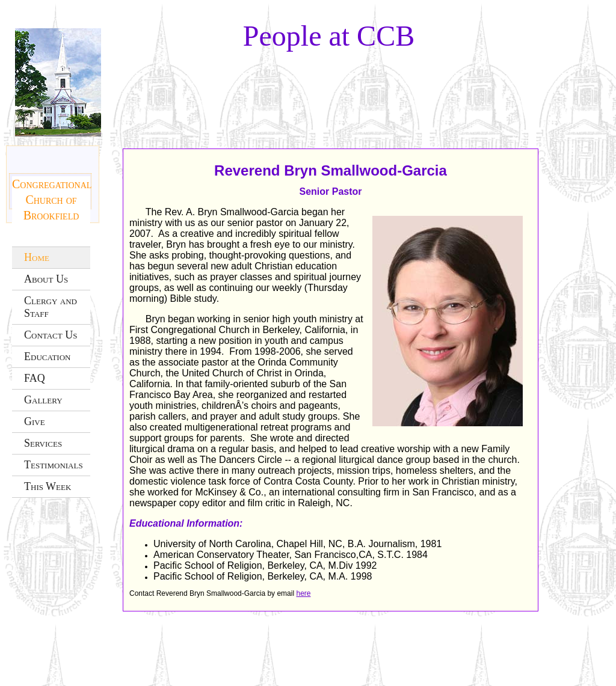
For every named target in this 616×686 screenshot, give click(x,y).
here (303, 593)
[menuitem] (51, 257)
